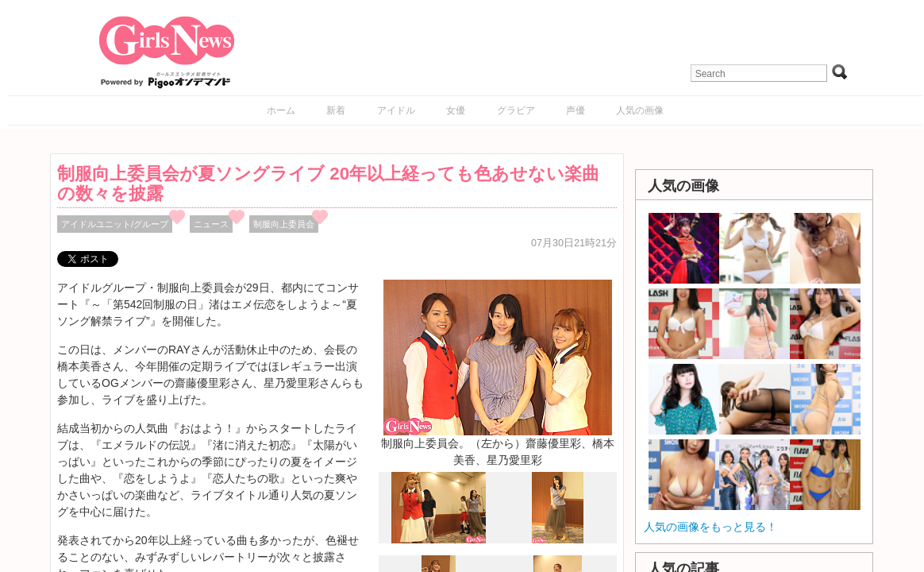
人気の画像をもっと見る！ (710, 527)
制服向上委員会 (284, 224)
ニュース (211, 224)
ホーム (281, 110)
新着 (336, 110)
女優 (456, 110)
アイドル (396, 110)
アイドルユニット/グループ (115, 224)
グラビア (516, 110)
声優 (576, 110)
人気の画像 (640, 110)
